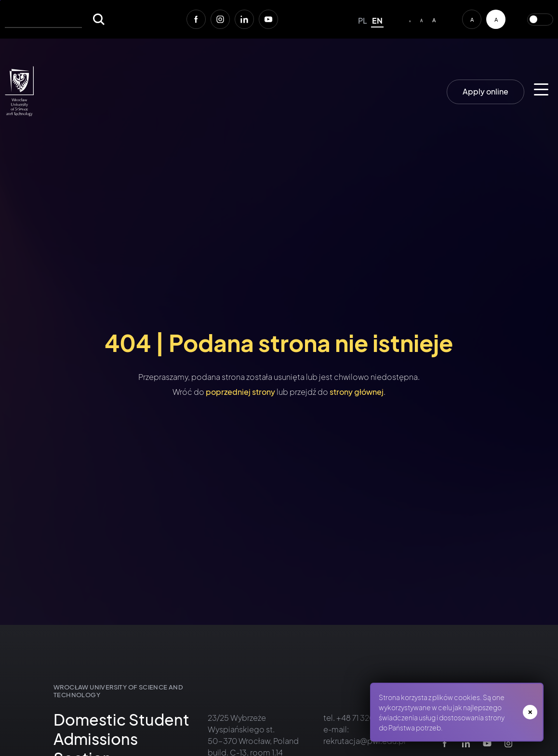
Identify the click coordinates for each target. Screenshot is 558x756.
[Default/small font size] (410, 19)
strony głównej (357, 392)
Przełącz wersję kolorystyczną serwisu (540, 20)
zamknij (530, 712)
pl (363, 20)
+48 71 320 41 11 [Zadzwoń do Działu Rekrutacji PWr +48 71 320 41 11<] (362, 718)
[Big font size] (434, 19)
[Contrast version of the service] (496, 19)
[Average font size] (421, 19)
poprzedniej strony (240, 392)
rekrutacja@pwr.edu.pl (365, 741)
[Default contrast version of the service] (472, 19)
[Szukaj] (99, 19)
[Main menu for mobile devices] (541, 90)
